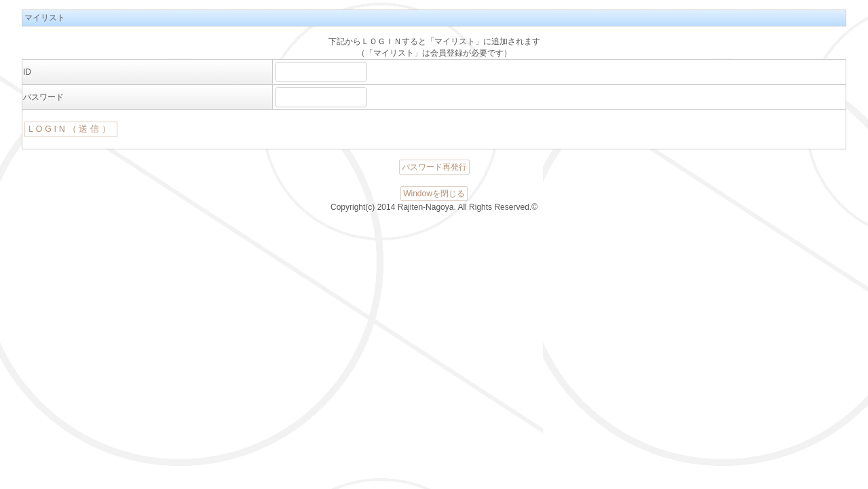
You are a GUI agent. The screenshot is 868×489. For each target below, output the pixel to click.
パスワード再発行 (434, 167)
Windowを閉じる (434, 194)
